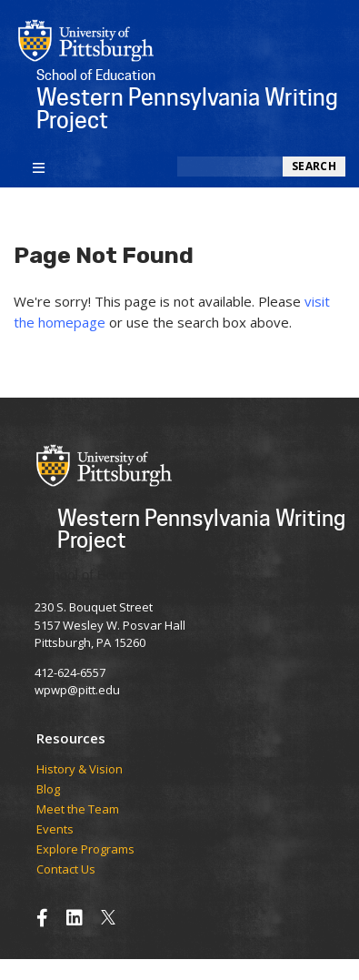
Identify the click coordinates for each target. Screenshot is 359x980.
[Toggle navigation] (39, 167)
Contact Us (66, 870)
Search (314, 166)
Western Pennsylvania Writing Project (201, 528)
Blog (48, 790)
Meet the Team (78, 810)
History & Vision (80, 770)
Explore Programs (85, 850)
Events (55, 830)
